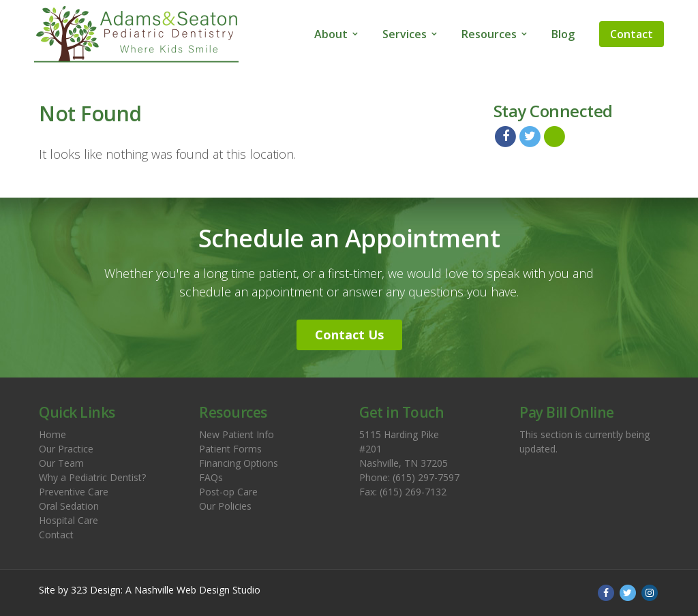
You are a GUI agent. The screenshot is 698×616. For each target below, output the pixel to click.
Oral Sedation (69, 506)
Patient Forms (230, 449)
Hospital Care (69, 520)
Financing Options (239, 463)
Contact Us (349, 335)
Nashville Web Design (182, 590)
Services (405, 34)
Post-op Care (228, 492)
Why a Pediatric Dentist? (92, 477)
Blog (563, 34)
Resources (489, 34)
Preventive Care (74, 492)
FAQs (211, 477)
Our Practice (66, 449)
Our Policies (225, 506)
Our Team (61, 463)
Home (52, 434)
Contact (632, 34)
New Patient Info (237, 434)
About (331, 34)
